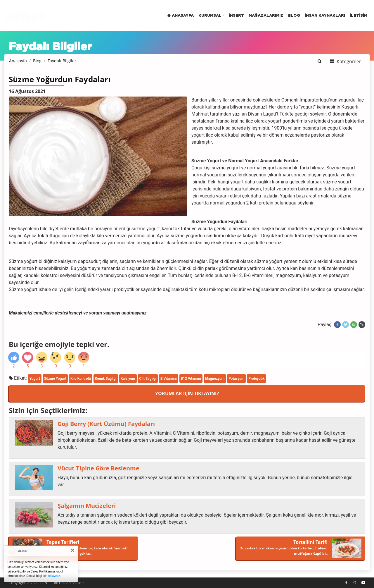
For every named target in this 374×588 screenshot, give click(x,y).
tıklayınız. (54, 576)
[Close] (73, 550)
